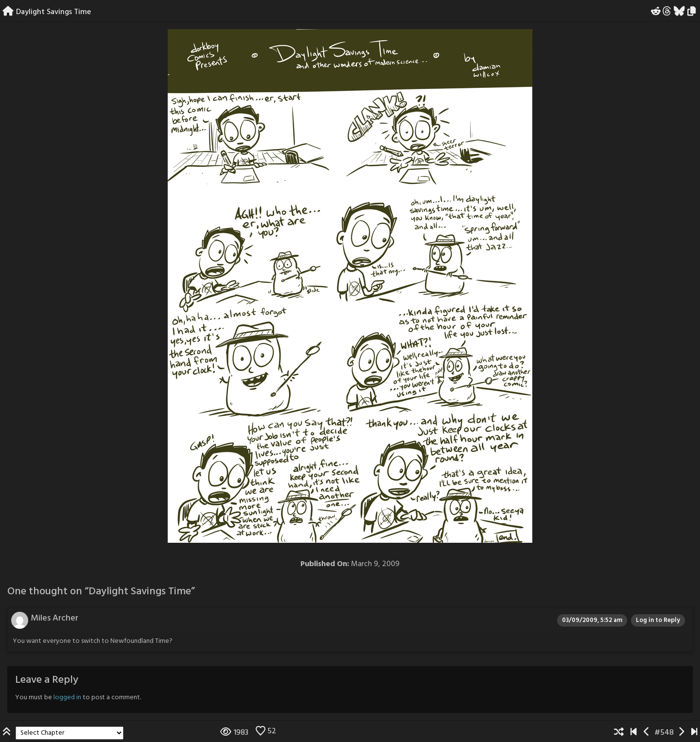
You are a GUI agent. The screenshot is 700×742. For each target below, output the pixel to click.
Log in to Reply (658, 620)
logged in (67, 698)
